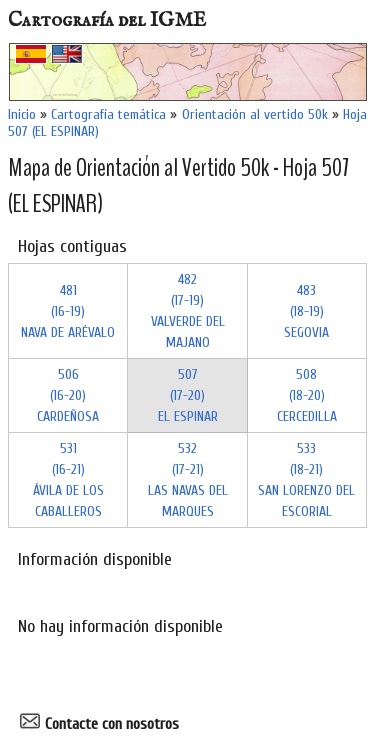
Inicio (22, 114)
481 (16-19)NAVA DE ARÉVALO (68, 311)
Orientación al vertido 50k (255, 114)
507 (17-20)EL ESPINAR (188, 395)
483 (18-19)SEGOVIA (306, 311)
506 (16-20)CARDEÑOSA (68, 395)
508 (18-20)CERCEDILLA (307, 395)
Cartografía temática (108, 114)
